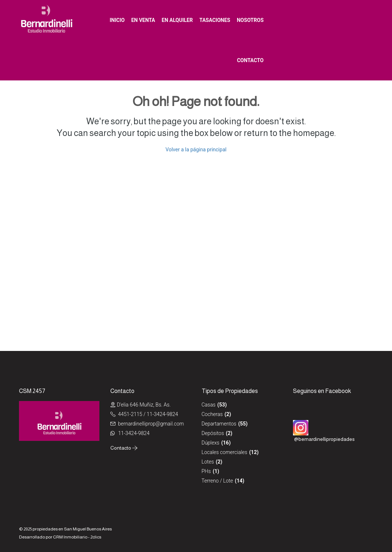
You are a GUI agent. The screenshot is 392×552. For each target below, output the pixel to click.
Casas (209, 405)
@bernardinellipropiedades (324, 439)
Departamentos (219, 424)
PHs (206, 471)
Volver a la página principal (196, 150)
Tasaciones (215, 20)
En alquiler (177, 20)
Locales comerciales (224, 452)
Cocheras (212, 414)
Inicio (117, 20)
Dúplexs (211, 443)
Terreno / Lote (217, 481)
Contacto (250, 60)
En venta (143, 20)
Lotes (208, 462)
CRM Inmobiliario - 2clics (77, 537)
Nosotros (250, 20)
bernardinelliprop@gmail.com (151, 424)
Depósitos (213, 433)
